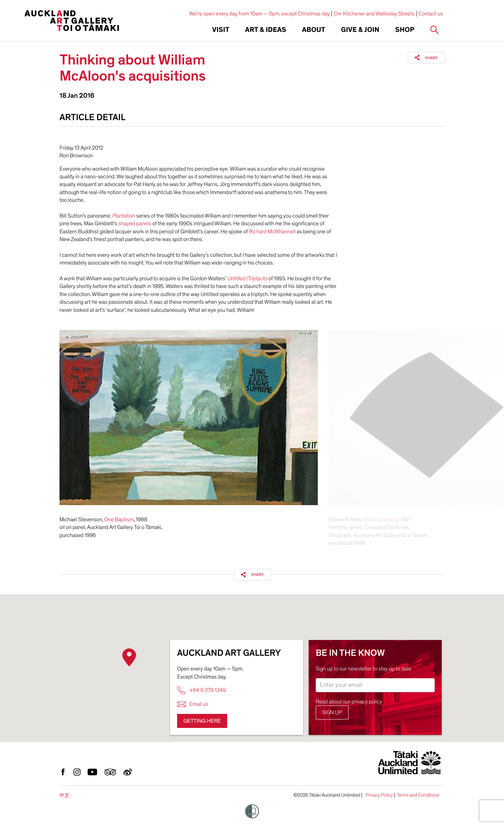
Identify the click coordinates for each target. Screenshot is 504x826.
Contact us (431, 14)
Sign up (332, 713)
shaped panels (135, 223)
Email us (193, 704)
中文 (64, 795)
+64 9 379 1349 (201, 690)
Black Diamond (381, 519)
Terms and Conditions (418, 795)
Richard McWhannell (272, 232)
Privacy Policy (379, 795)
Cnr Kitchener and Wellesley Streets (374, 14)
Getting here (202, 721)
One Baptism (119, 519)
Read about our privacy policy (349, 702)
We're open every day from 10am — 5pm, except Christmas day (260, 14)
